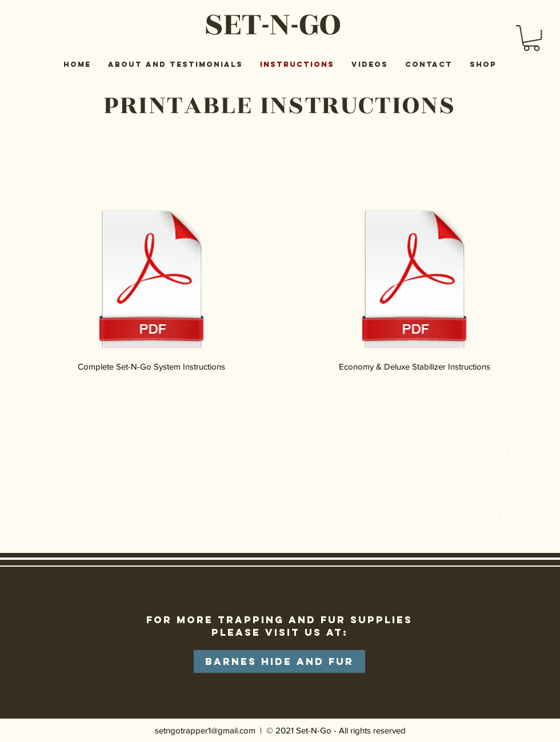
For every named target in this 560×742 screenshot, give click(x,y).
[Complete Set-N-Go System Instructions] (151, 285)
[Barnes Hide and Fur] (279, 661)
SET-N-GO (272, 24)
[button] (531, 38)
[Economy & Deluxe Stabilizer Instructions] (414, 285)
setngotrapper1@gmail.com (205, 730)
